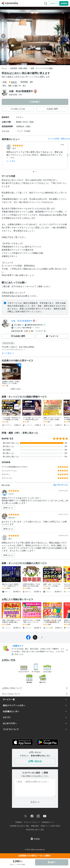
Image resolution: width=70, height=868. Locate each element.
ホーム (4, 68)
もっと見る (11, 161)
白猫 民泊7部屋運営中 (22, 321)
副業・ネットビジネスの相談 (42, 68)
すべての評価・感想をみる (59, 139)
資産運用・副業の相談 (19, 68)
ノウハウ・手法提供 (23, 131)
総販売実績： (16, 95)
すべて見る (8, 353)
